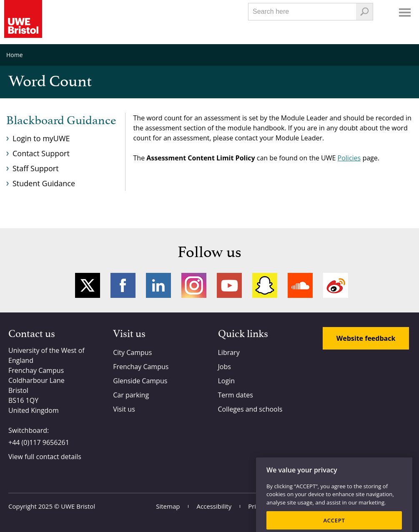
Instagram (194, 285)
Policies (349, 158)
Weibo (336, 285)
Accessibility (214, 506)
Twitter (88, 285)
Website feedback (366, 338)
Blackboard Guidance (61, 121)
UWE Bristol (78, 506)
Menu (405, 12)
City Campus (132, 352)
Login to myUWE (41, 138)
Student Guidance (44, 183)
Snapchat (265, 285)
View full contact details (45, 457)
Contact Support (41, 153)
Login (227, 381)
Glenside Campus (140, 381)
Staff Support (36, 168)
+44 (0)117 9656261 (39, 442)
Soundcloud (300, 285)
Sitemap (168, 506)
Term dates (236, 395)
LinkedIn (158, 285)
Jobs (225, 367)
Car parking (131, 395)
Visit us (124, 409)
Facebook (123, 285)
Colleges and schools (250, 409)
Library (229, 352)
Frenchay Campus (141, 367)
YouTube (229, 285)
